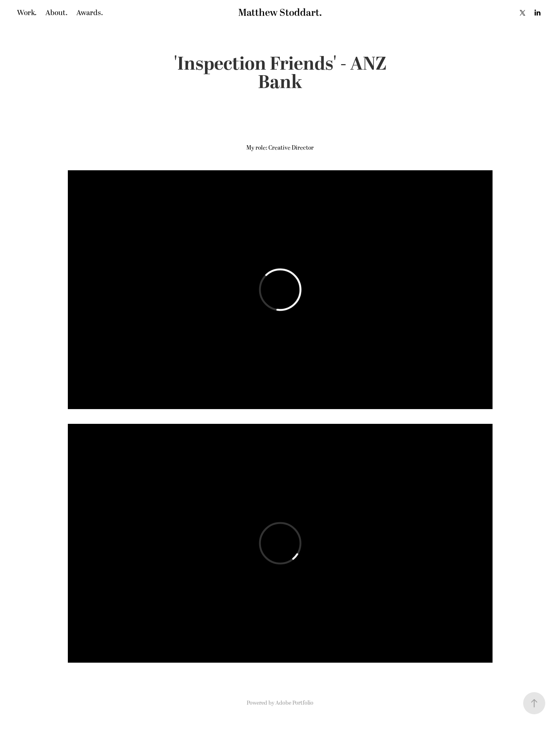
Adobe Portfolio (294, 703)
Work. (27, 13)
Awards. (90, 13)
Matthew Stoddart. (280, 13)
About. (56, 13)
